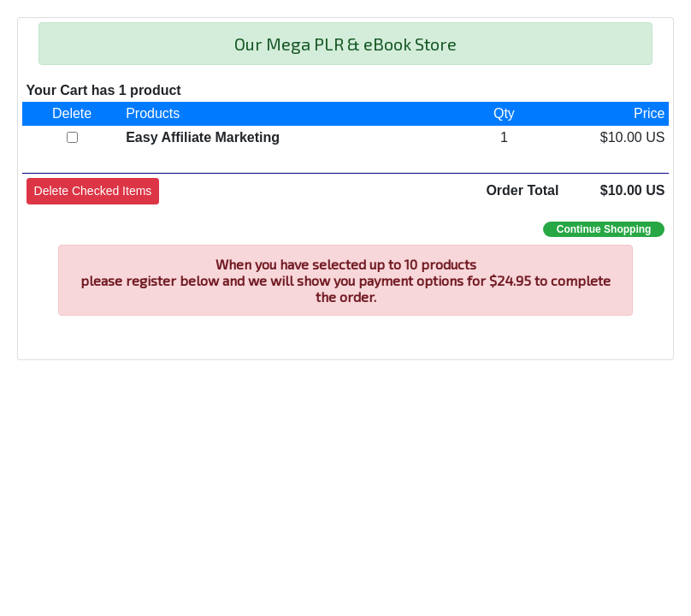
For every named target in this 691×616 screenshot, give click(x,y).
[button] (93, 191)
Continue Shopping (604, 229)
